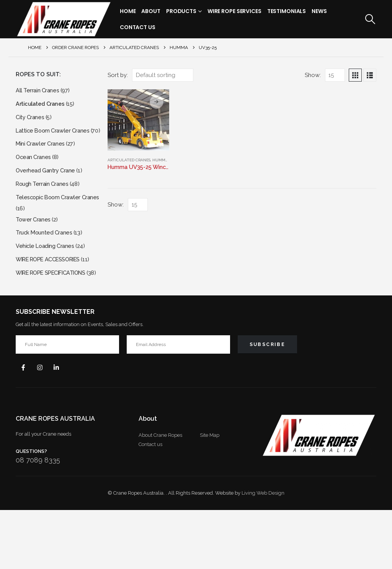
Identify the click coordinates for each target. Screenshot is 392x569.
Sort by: (118, 75)
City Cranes (31, 120)
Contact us (150, 503)
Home (128, 11)
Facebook (24, 425)
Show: (313, 75)
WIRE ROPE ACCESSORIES (53, 296)
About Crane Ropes (160, 494)
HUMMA (160, 160)
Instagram (42, 425)
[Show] (335, 75)
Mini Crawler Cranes (42, 158)
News (319, 11)
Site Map (210, 494)
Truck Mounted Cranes (46, 267)
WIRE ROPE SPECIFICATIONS (56, 320)
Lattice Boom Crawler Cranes (55, 135)
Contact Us (138, 27)
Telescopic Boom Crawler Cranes (51, 223)
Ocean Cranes (35, 173)
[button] (370, 19)
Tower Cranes (34, 253)
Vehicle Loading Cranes (47, 282)
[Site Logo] (64, 19)
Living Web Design (263, 552)
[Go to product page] (138, 120)
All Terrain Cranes (39, 91)
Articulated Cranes (129, 160)
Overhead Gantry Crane (47, 188)
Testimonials (287, 11)
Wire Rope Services (234, 11)
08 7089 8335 (38, 519)
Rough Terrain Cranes (44, 202)
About (151, 11)
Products (181, 11)
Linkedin (61, 425)
